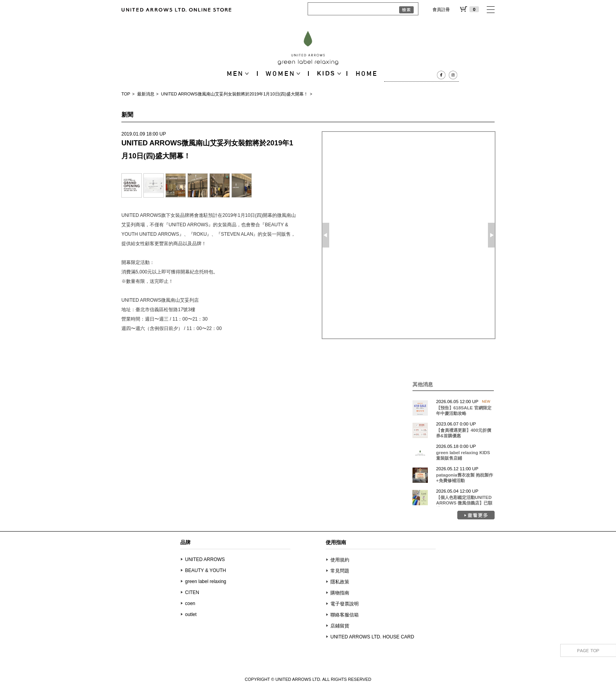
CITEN (192, 592)
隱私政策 (340, 582)
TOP (126, 94)
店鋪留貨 (340, 626)
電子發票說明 (345, 604)
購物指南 (340, 593)
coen (190, 603)
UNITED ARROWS (205, 559)
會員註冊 (441, 9)
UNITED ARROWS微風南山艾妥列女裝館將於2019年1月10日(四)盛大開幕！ (235, 94)
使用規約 (340, 560)
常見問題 (340, 571)
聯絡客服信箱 (345, 615)
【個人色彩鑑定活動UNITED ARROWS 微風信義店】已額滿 (464, 503)
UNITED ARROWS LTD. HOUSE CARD (372, 637)
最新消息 (146, 94)
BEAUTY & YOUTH (205, 570)
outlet (191, 614)
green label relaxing (206, 581)
